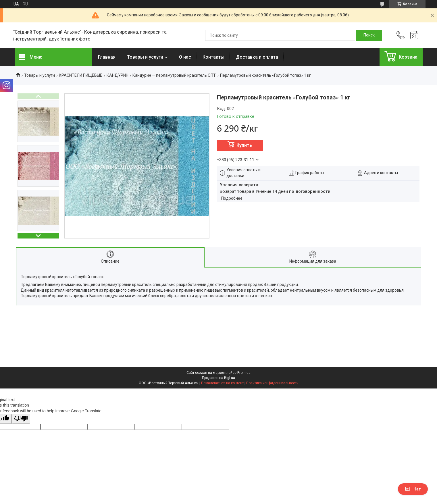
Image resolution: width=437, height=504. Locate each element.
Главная (107, 57)
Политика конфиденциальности (272, 383)
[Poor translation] (21, 419)
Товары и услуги (145, 57)
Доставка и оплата (257, 57)
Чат (413, 489)
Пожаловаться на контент (222, 383)
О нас (185, 57)
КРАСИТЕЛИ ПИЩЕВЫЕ (81, 75)
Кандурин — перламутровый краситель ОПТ (174, 75)
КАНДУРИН (118, 75)
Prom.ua (244, 373)
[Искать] (369, 35)
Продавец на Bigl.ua (218, 378)
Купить (244, 145)
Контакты (213, 57)
